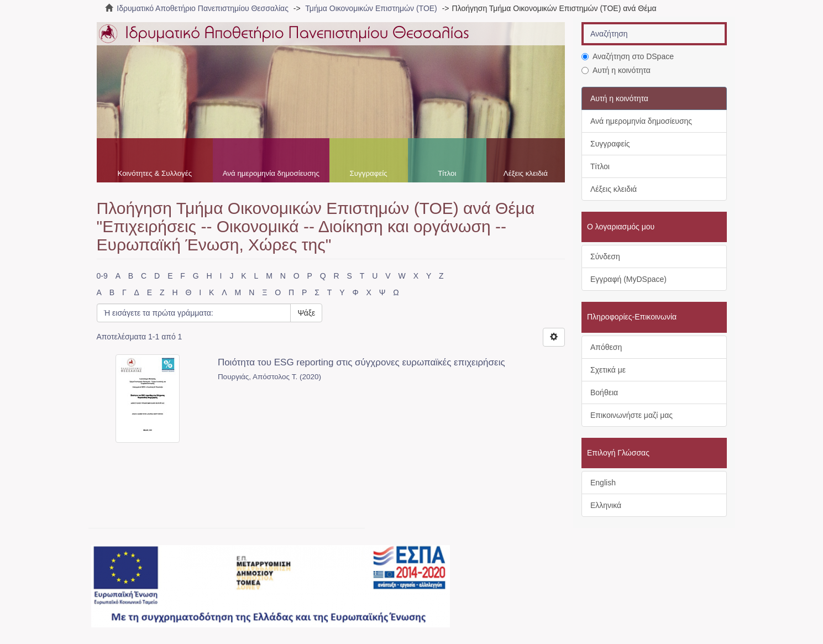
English (603, 483)
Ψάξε (306, 313)
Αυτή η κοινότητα (616, 70)
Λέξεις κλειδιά (526, 173)
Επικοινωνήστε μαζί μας (631, 415)
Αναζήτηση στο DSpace (628, 56)
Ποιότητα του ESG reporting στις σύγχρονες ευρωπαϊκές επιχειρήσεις (361, 362)
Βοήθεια (604, 392)
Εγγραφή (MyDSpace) (628, 279)
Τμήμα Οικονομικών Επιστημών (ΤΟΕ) (371, 8)
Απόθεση (606, 347)
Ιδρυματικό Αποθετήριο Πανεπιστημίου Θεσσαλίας (203, 8)
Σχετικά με (608, 370)
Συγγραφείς (369, 173)
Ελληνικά (606, 505)
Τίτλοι (447, 173)
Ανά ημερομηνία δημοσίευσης (271, 173)
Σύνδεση (605, 256)
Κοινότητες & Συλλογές (154, 173)
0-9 (102, 276)
